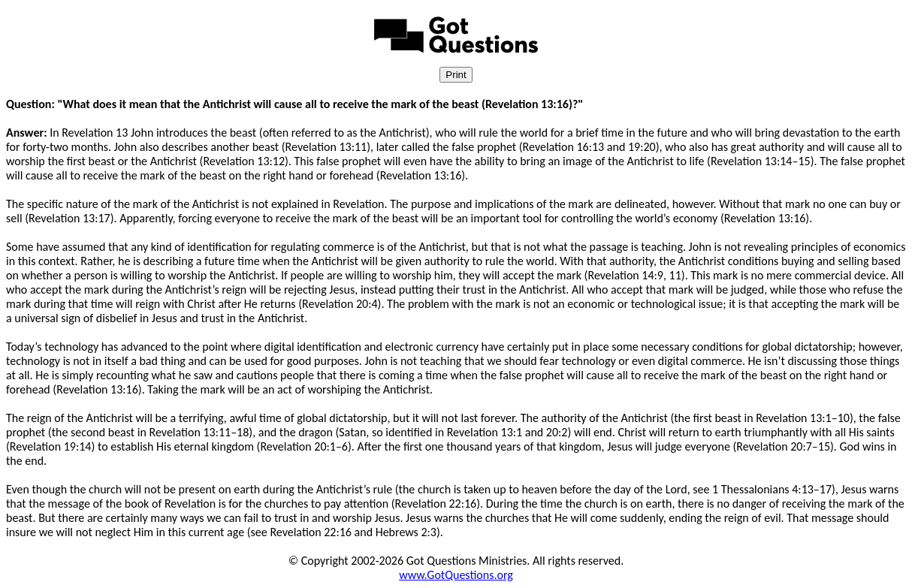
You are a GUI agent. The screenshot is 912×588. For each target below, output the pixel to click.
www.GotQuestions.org (456, 575)
